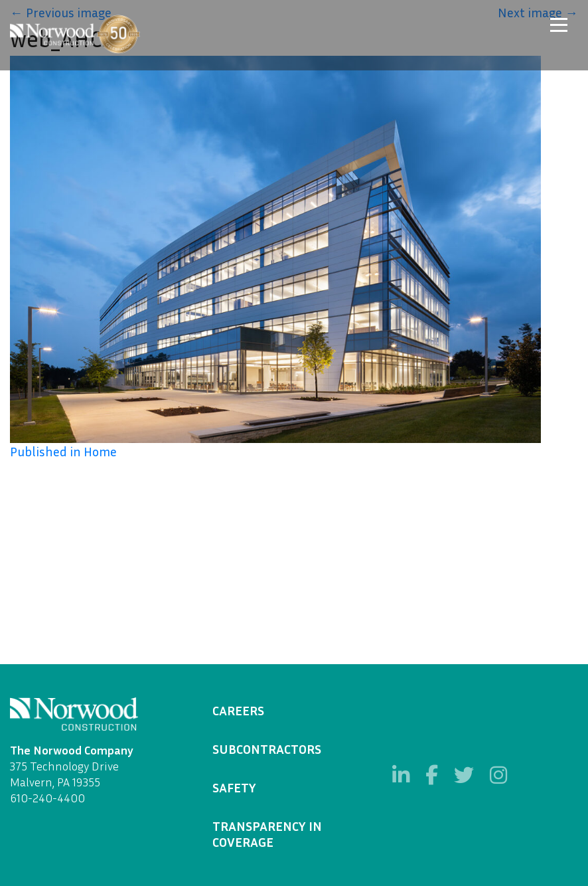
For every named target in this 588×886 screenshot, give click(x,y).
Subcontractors (267, 749)
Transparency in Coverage (267, 834)
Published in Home (63, 451)
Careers (238, 710)
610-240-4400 (47, 798)
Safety (234, 787)
